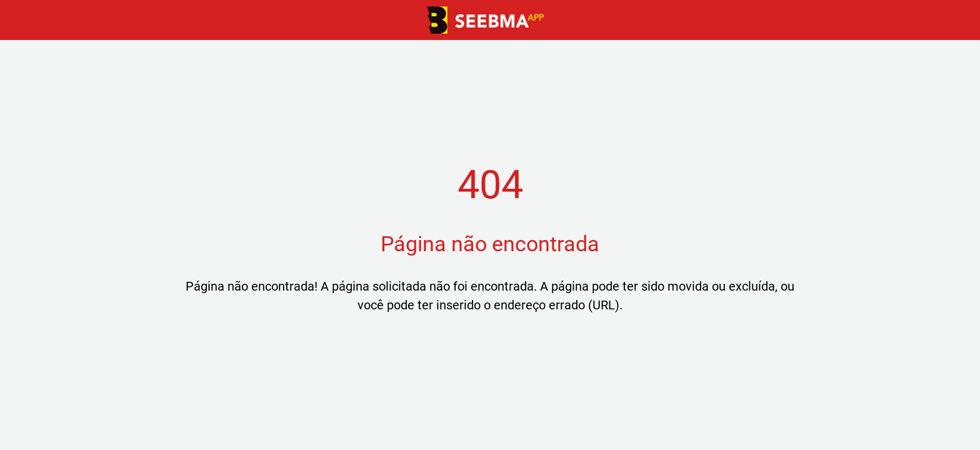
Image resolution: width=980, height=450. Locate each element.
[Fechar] (25, 20)
